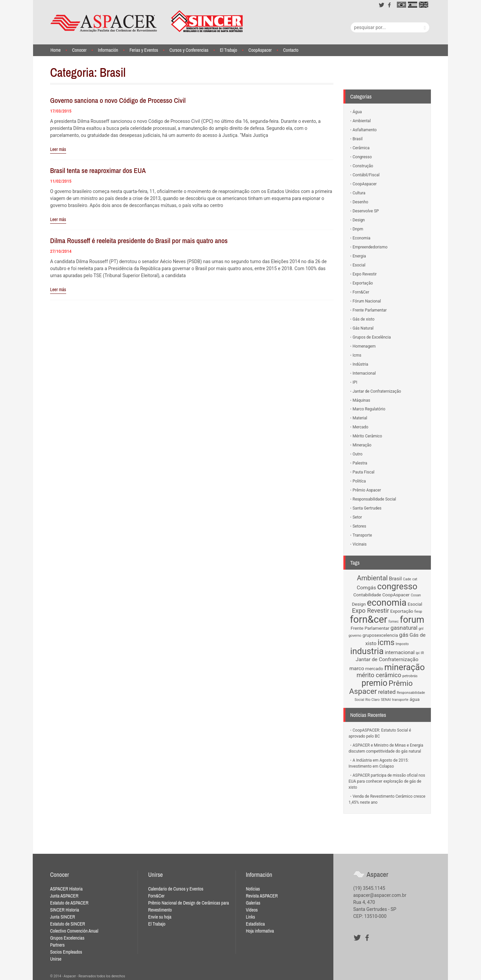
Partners (57, 945)
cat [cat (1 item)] (415, 579)
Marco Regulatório (369, 409)
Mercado (361, 427)
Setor (357, 517)
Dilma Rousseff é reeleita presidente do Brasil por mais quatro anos (139, 241)
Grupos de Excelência (372, 337)
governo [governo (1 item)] (355, 636)
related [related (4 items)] (387, 692)
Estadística (255, 924)
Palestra (360, 463)
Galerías (253, 903)
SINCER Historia (65, 910)
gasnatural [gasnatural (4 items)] (404, 628)
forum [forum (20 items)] (412, 620)
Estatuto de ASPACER (69, 903)
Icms (357, 355)
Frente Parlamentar (370, 310)
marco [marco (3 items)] (357, 668)
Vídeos (252, 910)
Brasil (358, 139)
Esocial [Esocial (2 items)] (415, 604)
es (413, 5)
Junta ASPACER (64, 896)
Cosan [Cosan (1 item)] (416, 595)
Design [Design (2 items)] (359, 604)
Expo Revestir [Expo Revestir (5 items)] (371, 611)
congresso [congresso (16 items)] (397, 586)
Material (360, 418)
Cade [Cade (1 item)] (407, 579)
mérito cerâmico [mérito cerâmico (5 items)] (379, 675)
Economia (362, 238)
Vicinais (360, 544)
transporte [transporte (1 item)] (400, 700)
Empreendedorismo (370, 247)
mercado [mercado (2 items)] (374, 668)
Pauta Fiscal (364, 472)
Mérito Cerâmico (367, 436)
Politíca (359, 481)
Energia (359, 256)
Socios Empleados (66, 952)
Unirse (56, 959)
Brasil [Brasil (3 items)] (395, 579)
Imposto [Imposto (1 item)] (402, 644)
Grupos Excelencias (67, 938)
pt (402, 5)
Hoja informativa (260, 931)
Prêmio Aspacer (367, 490)
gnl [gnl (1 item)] (421, 629)
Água (357, 112)
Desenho (361, 202)
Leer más (58, 149)
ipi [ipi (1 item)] (418, 653)
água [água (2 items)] (415, 699)
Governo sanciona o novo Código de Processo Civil (118, 100)
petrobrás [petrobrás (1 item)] (410, 676)
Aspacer (147, 21)
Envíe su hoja (160, 917)
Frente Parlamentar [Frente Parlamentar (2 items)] (370, 628)
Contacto (291, 50)
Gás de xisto (364, 319)
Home (56, 50)
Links (250, 917)
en (424, 5)
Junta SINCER (63, 917)
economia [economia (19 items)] (387, 603)
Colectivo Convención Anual (74, 931)
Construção (363, 166)
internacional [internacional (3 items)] (400, 652)
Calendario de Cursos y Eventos (176, 889)
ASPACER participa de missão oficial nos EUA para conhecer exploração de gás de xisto (387, 781)
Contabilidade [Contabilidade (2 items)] (367, 595)
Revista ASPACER (262, 896)
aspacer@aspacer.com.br (380, 895)
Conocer (79, 50)
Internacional (364, 373)
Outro (358, 454)
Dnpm (358, 229)
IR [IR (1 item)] (422, 653)
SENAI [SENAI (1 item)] (386, 700)
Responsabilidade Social (374, 499)
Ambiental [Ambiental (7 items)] (372, 578)
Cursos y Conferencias (189, 50)
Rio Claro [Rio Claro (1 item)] (373, 700)
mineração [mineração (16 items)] (404, 667)
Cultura (359, 193)
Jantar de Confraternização (377, 391)
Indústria (361, 364)
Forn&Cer (361, 292)
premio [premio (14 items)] (374, 683)
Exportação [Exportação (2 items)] (402, 611)
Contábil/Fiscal (366, 175)
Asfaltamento (365, 130)
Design (359, 220)
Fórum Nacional (367, 301)
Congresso (362, 157)
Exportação (363, 283)
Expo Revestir (365, 274)
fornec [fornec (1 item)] (394, 622)
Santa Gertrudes (367, 508)
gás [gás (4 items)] (404, 635)
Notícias (253, 889)
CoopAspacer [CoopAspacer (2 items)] (396, 595)
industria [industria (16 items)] (367, 651)
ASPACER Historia (66, 889)
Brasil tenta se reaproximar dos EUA (98, 170)
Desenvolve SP (366, 211)
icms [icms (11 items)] (386, 642)
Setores (360, 526)
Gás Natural (363, 328)
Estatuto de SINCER (68, 924)
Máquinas (362, 400)
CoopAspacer (260, 50)
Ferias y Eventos (144, 50)
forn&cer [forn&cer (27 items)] (368, 619)
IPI (355, 382)
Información (108, 50)
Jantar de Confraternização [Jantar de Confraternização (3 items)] (387, 659)
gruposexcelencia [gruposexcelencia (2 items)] (380, 635)
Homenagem (364, 346)
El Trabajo (228, 50)
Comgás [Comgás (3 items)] (366, 588)
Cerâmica (361, 148)
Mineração (362, 445)
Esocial (359, 265)
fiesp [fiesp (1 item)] (418, 612)
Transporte (362, 535)
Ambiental (362, 121)
